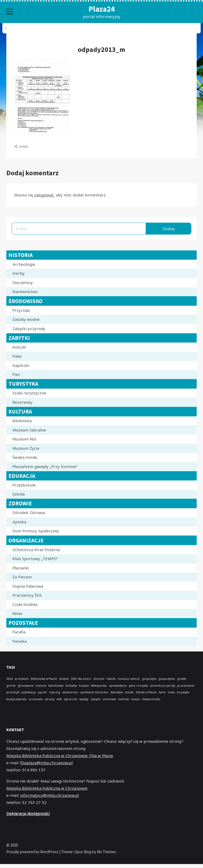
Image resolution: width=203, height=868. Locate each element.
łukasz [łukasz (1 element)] (136, 699)
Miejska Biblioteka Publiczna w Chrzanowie (47, 788)
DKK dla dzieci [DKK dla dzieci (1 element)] (81, 679)
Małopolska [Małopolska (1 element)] (99, 686)
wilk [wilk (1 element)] (59, 699)
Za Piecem (22, 577)
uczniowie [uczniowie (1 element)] (36, 699)
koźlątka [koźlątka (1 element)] (71, 686)
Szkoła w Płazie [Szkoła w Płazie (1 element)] (146, 692)
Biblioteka (22, 421)
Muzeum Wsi (24, 439)
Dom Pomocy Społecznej (36, 531)
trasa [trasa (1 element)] (171, 692)
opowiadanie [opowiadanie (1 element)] (118, 686)
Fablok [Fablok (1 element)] (111, 679)
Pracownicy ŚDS (27, 595)
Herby (19, 273)
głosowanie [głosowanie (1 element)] (26, 686)
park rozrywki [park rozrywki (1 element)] (139, 686)
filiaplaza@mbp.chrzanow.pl (46, 763)
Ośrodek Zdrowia (29, 512)
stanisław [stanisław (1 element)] (116, 692)
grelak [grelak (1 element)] (182, 679)
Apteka (19, 522)
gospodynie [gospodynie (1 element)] (167, 679)
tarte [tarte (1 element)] (162, 692)
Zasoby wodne (26, 319)
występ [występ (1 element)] (84, 699)
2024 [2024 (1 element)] (10, 679)
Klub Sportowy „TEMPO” (35, 559)
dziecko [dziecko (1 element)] (99, 679)
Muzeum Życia (26, 448)
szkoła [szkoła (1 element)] (129, 692)
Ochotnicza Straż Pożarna (36, 550)
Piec (16, 374)
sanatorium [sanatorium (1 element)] (70, 692)
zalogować (44, 195)
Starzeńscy (23, 282)
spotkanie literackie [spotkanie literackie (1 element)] (94, 692)
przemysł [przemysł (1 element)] (13, 692)
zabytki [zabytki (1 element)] (96, 699)
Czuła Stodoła (25, 604)
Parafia (19, 632)
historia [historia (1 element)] (41, 686)
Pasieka (20, 641)
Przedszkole (24, 485)
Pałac (17, 356)
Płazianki (21, 568)
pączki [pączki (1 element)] (42, 692)
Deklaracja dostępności (28, 813)
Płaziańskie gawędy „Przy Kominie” (45, 466)
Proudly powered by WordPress (33, 852)
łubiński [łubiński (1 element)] (124, 699)
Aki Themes (107, 852)
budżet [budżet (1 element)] (64, 679)
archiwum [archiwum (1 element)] (22, 679)
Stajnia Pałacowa (28, 586)
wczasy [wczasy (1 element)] (50, 699)
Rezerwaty (22, 402)
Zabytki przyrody (29, 329)
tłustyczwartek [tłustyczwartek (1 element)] (16, 699)
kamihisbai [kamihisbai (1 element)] (56, 686)
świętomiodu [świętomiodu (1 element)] (151, 699)
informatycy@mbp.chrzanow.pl (49, 795)
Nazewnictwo (25, 291)
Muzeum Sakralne (29, 430)
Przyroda (21, 310)
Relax (17, 613)
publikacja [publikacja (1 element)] (29, 692)
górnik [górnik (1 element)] (11, 686)
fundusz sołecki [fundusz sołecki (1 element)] (129, 679)
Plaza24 (102, 9)
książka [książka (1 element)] (84, 686)
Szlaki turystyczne (29, 393)
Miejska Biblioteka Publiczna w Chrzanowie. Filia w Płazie (60, 755)
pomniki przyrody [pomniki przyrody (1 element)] (163, 686)
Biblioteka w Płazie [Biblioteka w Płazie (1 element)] (44, 679)
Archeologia (24, 264)
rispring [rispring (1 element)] (54, 692)
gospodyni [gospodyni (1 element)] (149, 679)
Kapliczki (21, 365)
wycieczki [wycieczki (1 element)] (71, 699)
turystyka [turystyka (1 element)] (183, 692)
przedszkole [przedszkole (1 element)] (186, 686)
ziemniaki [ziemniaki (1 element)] (109, 699)
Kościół (19, 347)
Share (21, 147)
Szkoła (19, 494)
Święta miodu (25, 457)
